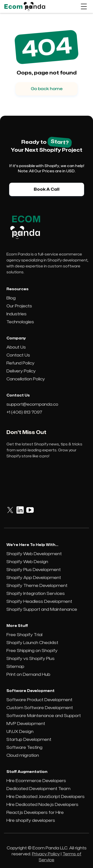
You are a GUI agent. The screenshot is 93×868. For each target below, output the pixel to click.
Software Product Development (39, 700)
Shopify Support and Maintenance (42, 610)
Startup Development (29, 740)
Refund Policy (20, 363)
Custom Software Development (40, 708)
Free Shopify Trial (24, 635)
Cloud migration (23, 756)
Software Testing (24, 748)
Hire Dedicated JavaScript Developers (46, 797)
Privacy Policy (46, 854)
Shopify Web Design (27, 562)
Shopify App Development (34, 578)
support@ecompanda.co (32, 404)
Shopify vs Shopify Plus (31, 659)
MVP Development (26, 724)
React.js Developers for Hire (35, 813)
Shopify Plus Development (34, 570)
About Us (16, 347)
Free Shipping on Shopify (32, 651)
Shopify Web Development (34, 554)
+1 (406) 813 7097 (24, 412)
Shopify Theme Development (37, 586)
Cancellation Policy (26, 379)
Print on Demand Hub (28, 675)
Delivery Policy (21, 371)
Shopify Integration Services (36, 594)
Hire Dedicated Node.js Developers (42, 805)
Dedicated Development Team (38, 789)
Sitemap (15, 667)
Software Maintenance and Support (44, 716)
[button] (84, 6)
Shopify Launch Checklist (32, 643)
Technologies (20, 322)
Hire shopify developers (31, 821)
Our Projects (19, 306)
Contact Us (18, 355)
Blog (11, 298)
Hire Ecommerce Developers (36, 781)
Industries (16, 314)
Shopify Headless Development (39, 602)
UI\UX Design (20, 732)
